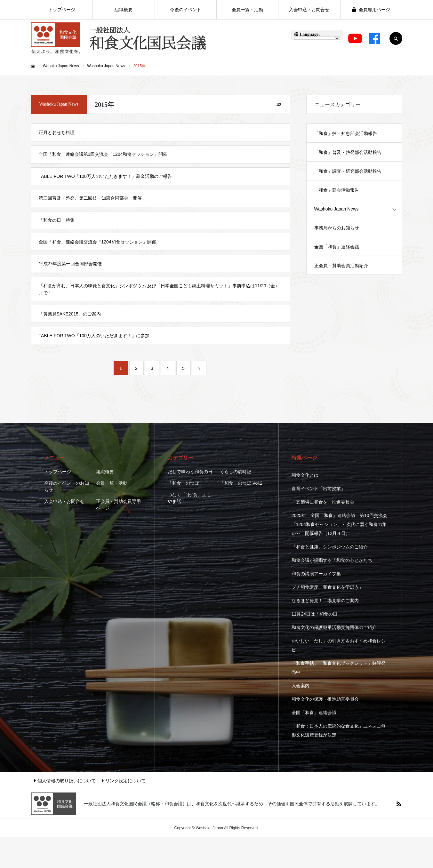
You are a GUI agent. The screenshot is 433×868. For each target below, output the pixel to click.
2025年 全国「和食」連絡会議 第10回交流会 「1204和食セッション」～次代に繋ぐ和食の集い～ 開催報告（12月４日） (339, 524)
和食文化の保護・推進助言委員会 (325, 699)
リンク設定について (124, 781)
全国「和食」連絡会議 (337, 247)
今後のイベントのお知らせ (67, 486)
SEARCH (396, 38)
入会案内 (301, 686)
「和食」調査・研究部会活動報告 (348, 171)
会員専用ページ (371, 10)
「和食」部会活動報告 (337, 190)
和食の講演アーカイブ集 (316, 574)
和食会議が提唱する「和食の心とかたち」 (334, 560)
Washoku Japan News (337, 209)
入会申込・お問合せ (64, 501)
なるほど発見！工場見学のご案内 (325, 601)
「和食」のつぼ (183, 483)
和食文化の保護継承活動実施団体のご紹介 (334, 627)
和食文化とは (305, 475)
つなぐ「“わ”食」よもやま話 (189, 498)
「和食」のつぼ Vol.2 (241, 483)
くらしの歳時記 (236, 472)
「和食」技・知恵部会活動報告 (346, 133)
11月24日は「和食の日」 (317, 614)
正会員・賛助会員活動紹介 (341, 266)
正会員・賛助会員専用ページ (118, 505)
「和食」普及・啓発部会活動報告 (348, 152)
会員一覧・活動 (112, 483)
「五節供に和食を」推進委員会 (323, 502)
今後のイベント (186, 10)
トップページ (58, 472)
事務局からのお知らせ (337, 228)
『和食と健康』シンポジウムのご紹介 (330, 547)
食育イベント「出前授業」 (318, 489)
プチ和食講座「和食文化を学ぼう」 (327, 587)
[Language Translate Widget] (317, 38)
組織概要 (105, 472)
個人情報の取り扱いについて (65, 781)
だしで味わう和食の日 (190, 472)
